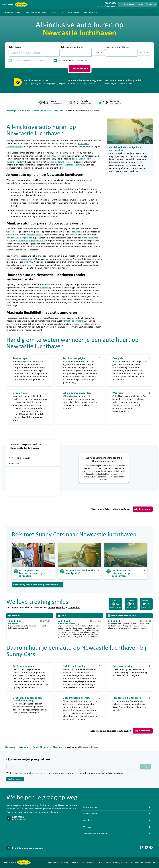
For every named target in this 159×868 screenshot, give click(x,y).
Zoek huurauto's (79, 69)
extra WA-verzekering (57, 156)
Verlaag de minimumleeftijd (31, 241)
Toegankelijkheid (78, 862)
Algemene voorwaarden (58, 862)
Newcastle (33, 464)
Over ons (139, 862)
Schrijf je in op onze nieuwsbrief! (29, 848)
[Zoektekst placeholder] (73, 767)
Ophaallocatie (15, 47)
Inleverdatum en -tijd (117, 47)
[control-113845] (76, 53)
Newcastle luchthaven (33, 458)
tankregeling (45, 288)
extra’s (39, 256)
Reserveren (142, 509)
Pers (131, 862)
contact (113, 6)
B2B (126, 862)
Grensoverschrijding (24, 259)
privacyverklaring (115, 773)
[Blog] (151, 847)
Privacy (90, 862)
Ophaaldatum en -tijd (72, 47)
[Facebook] (141, 847)
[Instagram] (146, 847)
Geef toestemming (15, 779)
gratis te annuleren (75, 321)
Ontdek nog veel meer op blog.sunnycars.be (37, 585)
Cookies (99, 862)
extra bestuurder (90, 238)
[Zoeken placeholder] (146, 767)
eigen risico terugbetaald (59, 162)
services (76, 232)
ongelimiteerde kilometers (71, 165)
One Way (29, 262)
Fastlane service (35, 235)
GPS (11, 241)
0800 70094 (18, 817)
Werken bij (150, 862)
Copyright (118, 862)
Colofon (108, 862)
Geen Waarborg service (21, 238)
